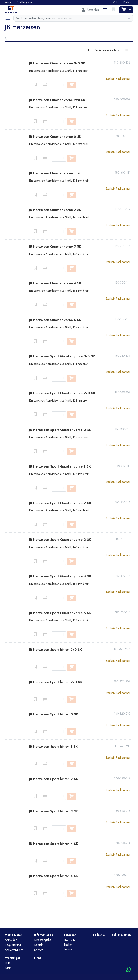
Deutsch (127, 2)
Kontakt (39, 945)
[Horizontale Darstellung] (131, 50)
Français (69, 949)
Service (39, 950)
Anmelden (11, 940)
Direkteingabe (43, 940)
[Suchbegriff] (70, 18)
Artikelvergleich (14, 950)
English (68, 945)
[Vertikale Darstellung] (127, 50)
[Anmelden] (90, 10)
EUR (7, 963)
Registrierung (13, 945)
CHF (115, 2)
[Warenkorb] (123, 10)
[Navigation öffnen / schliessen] (9, 18)
